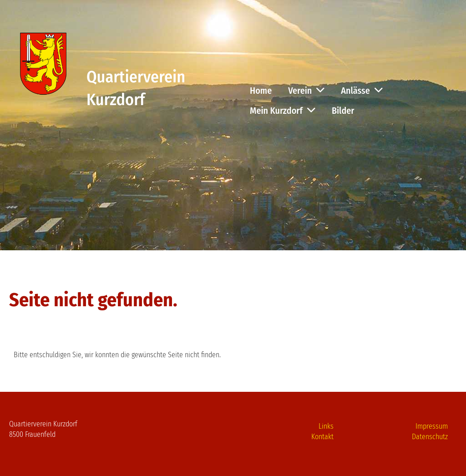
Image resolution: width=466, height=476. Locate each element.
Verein (306, 91)
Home (261, 91)
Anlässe (362, 91)
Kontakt (322, 437)
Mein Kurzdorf (283, 111)
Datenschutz (430, 437)
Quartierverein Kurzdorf (136, 88)
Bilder (343, 111)
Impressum (432, 426)
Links (326, 426)
